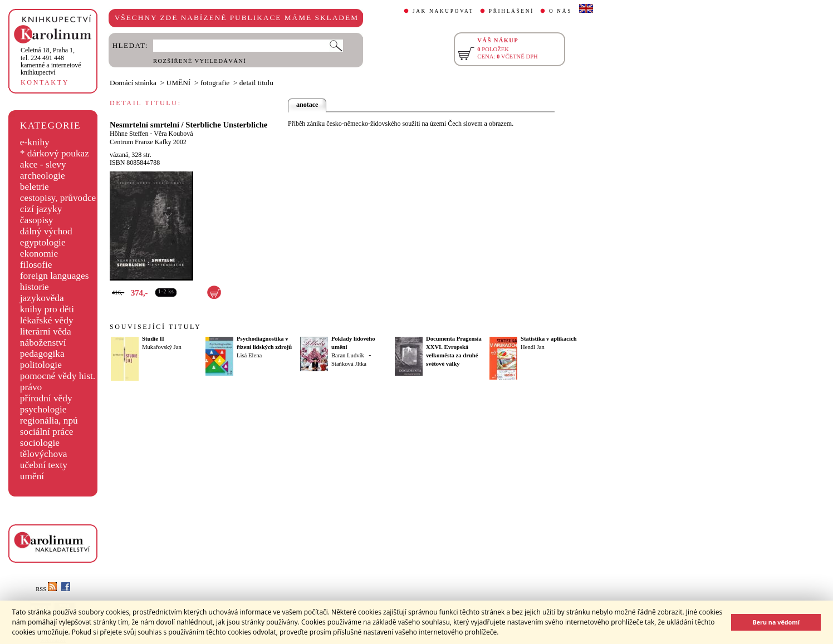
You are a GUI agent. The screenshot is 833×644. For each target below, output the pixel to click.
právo (31, 387)
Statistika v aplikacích (549, 339)
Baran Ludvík (348, 355)
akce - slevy (43, 164)
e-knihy (35, 142)
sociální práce (47, 432)
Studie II (153, 339)
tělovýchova (44, 454)
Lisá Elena (249, 355)
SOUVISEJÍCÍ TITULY (155, 327)
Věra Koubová (173, 134)
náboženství (43, 343)
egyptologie (43, 242)
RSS (46, 589)
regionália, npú (49, 421)
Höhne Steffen (129, 134)
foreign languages (55, 276)
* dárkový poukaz (55, 153)
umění (32, 476)
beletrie (35, 187)
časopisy (37, 220)
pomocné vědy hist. (58, 376)
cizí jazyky (41, 209)
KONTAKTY (45, 82)
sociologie (40, 443)
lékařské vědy (47, 320)
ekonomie (39, 254)
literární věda (46, 331)
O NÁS (560, 11)
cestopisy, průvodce (58, 198)
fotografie (215, 83)
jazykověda (42, 298)
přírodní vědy (46, 398)
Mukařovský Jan (162, 347)
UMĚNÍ (179, 83)
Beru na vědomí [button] (776, 622)
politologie (41, 365)
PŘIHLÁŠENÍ (511, 11)
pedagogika (42, 354)
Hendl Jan (533, 347)
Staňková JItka (349, 364)
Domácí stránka (133, 83)
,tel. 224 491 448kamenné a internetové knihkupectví (51, 61)
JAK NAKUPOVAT (443, 11)
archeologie (43, 176)
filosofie (36, 265)
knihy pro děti (47, 309)
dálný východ (46, 231)
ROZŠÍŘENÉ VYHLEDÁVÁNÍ (200, 61)
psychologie (43, 409)
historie (35, 287)
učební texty (44, 465)
